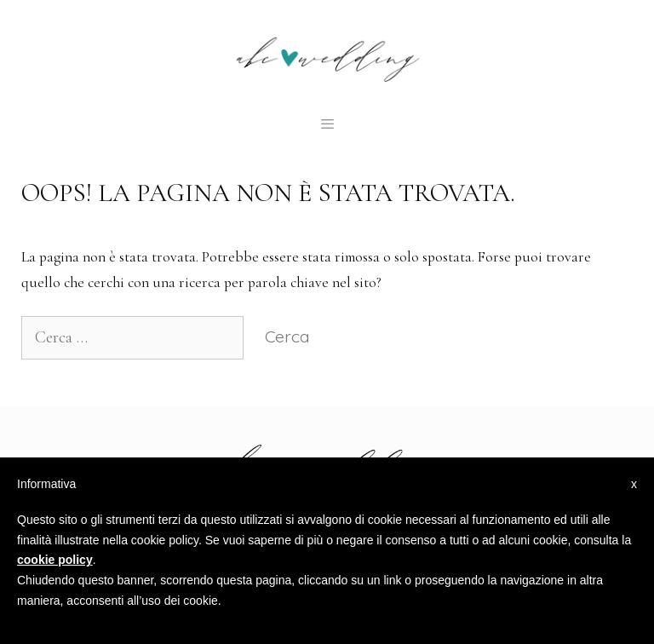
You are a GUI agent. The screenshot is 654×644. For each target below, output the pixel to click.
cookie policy (55, 560)
